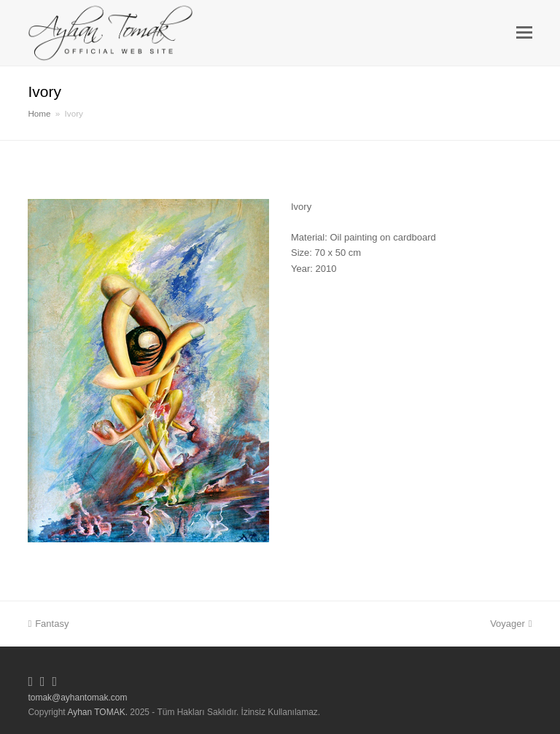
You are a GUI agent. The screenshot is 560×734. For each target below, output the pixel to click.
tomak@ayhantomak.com (77, 698)
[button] (524, 33)
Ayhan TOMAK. (97, 712)
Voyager (511, 624)
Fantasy (48, 624)
